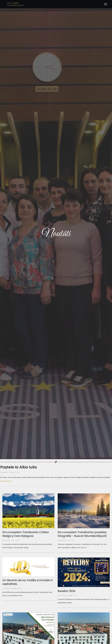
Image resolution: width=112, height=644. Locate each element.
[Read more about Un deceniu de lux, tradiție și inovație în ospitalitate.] (28, 601)
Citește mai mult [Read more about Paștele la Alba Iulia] (6, 481)
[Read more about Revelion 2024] (84, 608)
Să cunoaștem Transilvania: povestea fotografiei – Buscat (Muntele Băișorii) (82, 534)
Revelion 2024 (67, 591)
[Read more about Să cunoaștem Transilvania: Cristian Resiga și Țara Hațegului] (28, 553)
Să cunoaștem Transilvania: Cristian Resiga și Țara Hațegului (26, 534)
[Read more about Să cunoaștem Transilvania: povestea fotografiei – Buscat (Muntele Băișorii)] (84, 553)
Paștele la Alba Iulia (19, 467)
